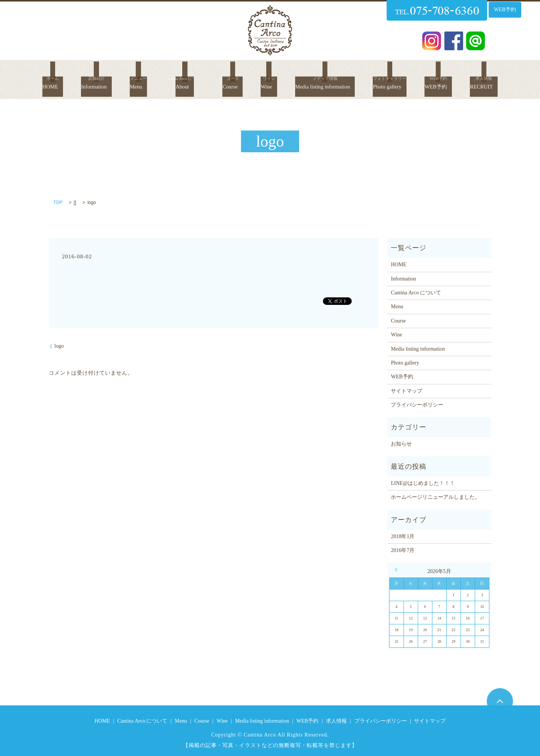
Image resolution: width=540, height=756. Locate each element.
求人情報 (336, 721)
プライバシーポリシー (417, 405)
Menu (125, 73)
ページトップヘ (500, 701)
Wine (257, 73)
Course (220, 73)
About (172, 73)
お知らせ (401, 444)
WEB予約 (505, 10)
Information (81, 73)
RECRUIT (502, 73)
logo (59, 346)
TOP (58, 202)
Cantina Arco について (416, 293)
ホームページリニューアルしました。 (435, 497)
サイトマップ (406, 391)
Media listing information (321, 73)
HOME (34, 73)
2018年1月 (403, 536)
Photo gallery (398, 73)
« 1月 (398, 570)
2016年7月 (403, 550)
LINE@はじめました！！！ (423, 483)
